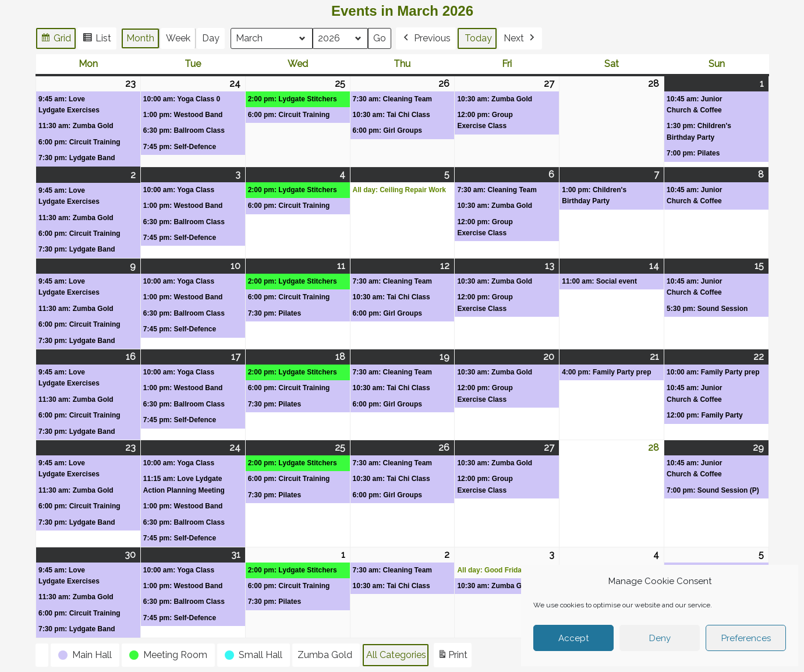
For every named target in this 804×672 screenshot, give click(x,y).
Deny (660, 638)
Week (178, 38)
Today (479, 38)
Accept (573, 638)
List (97, 40)
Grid (56, 40)
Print (452, 657)
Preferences (746, 638)
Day (211, 38)
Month (140, 38)
